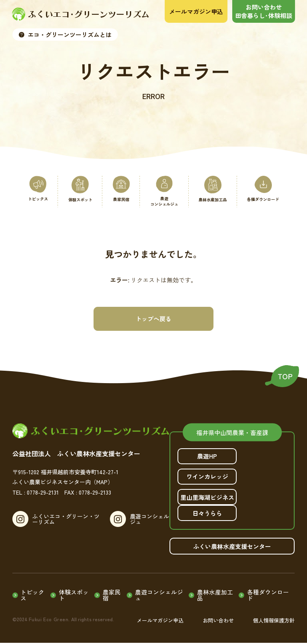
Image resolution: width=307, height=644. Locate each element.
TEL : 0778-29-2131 (36, 492)
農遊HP (211, 456)
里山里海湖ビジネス (211, 498)
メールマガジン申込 (160, 621)
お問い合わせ (218, 621)
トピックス (33, 596)
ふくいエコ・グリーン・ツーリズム (66, 519)
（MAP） (102, 482)
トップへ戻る (153, 319)
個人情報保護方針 (274, 621)
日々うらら (211, 514)
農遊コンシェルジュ (150, 519)
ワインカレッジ (211, 477)
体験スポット (74, 596)
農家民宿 (113, 596)
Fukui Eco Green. (48, 620)
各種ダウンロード (268, 596)
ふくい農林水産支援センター (233, 547)
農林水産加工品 (215, 596)
